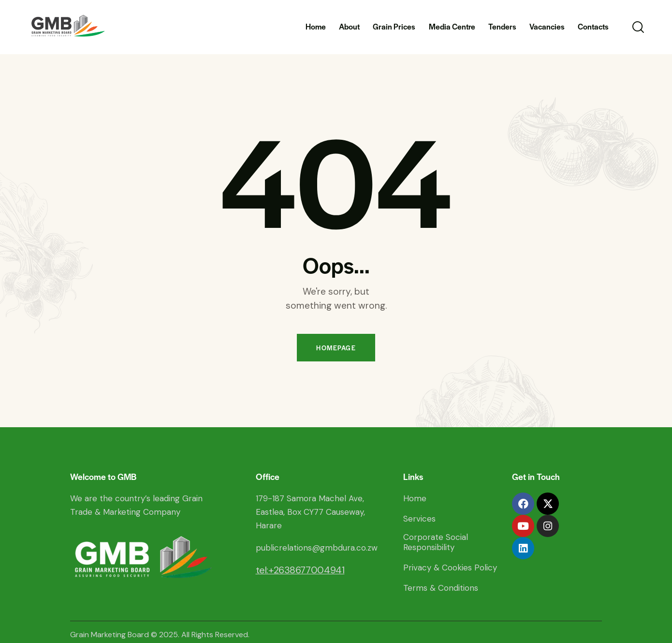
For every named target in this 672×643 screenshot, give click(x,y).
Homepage (336, 348)
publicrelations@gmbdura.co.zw (317, 548)
